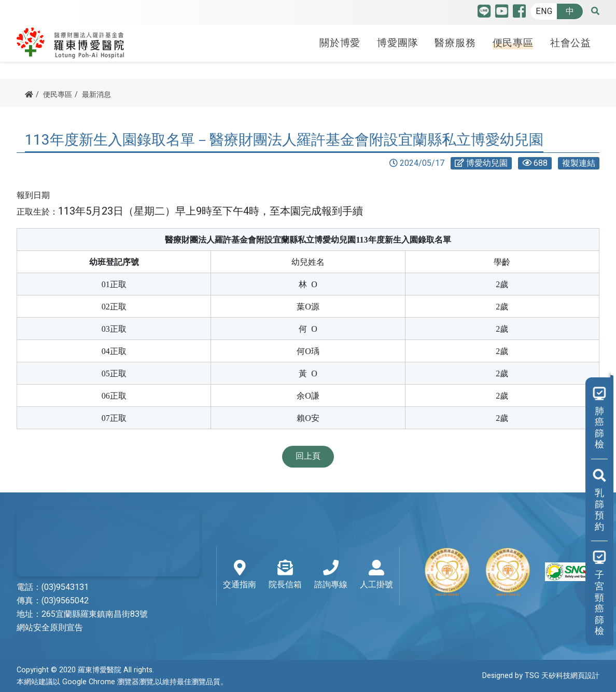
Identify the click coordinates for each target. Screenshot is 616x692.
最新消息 (96, 95)
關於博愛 (340, 43)
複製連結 (579, 163)
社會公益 (571, 43)
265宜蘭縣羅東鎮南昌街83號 (95, 614)
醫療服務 (455, 43)
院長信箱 (285, 575)
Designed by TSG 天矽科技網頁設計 (541, 676)
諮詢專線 (331, 575)
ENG (544, 11)
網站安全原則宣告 (50, 628)
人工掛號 (376, 575)
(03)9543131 (65, 587)
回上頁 (308, 456)
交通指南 (240, 575)
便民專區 (513, 43)
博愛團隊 (397, 43)
